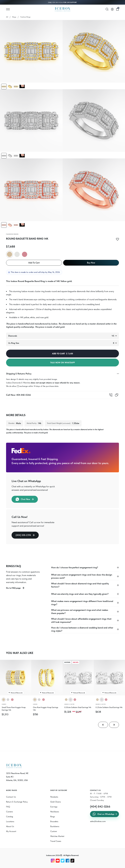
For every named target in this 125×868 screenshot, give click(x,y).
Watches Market (57, 836)
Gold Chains (56, 802)
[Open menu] (8, 9)
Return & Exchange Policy (17, 802)
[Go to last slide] (103, 725)
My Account (11, 831)
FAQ (8, 807)
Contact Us (11, 797)
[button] (4, 87)
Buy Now (91, 263)
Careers (9, 812)
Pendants (54, 797)
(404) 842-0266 (100, 807)
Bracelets (54, 821)
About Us (10, 826)
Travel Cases (56, 841)
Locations (10, 821)
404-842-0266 (58, 2)
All (7, 17)
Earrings (54, 807)
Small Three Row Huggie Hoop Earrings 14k (14, 709)
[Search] (107, 9)
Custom (54, 831)
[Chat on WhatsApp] (113, 864)
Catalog (10, 816)
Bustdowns (55, 826)
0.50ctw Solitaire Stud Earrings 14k (78, 707)
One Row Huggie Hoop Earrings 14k (45, 709)
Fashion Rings (25, 17)
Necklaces (55, 812)
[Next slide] (114, 725)
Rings (14, 17)
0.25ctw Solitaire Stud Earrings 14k (109, 707)
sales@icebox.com (98, 821)
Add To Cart (34, 263)
